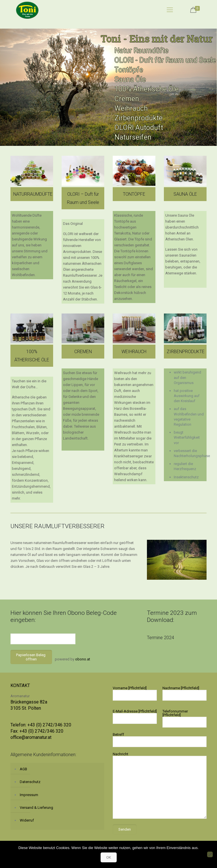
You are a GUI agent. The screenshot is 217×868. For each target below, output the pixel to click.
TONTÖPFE (134, 194)
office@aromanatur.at (31, 737)
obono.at (83, 659)
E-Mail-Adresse (135, 716)
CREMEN (83, 352)
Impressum (29, 795)
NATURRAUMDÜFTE (33, 194)
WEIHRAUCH (134, 352)
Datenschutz (30, 782)
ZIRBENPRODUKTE (186, 352)
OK (109, 857)
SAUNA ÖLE (185, 194)
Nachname (185, 693)
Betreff (160, 740)
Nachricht (160, 785)
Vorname (135, 693)
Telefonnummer (185, 718)
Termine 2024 (160, 638)
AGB (23, 769)
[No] (210, 854)
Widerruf (27, 820)
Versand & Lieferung (36, 808)
